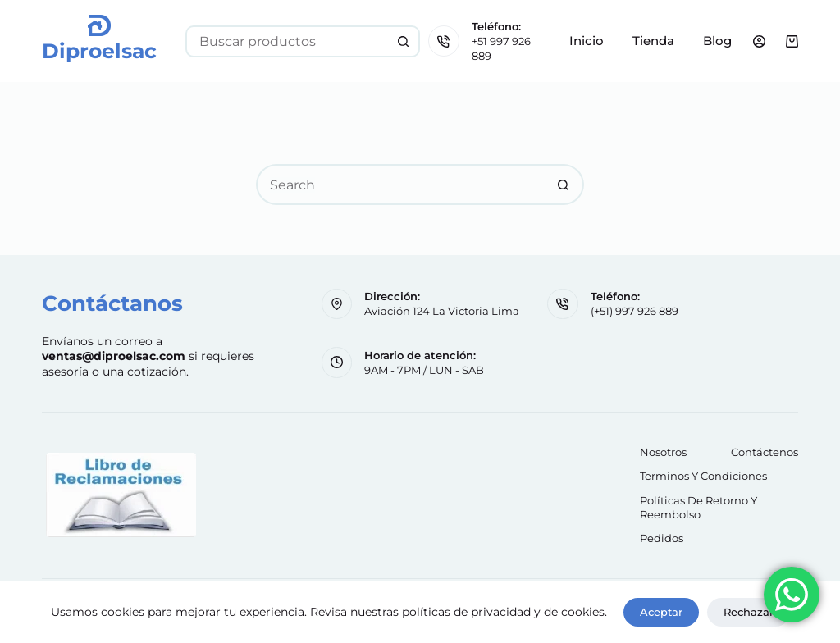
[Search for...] (287, 41)
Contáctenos (765, 452)
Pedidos (662, 538)
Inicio (587, 41)
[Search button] (404, 41)
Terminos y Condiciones (703, 476)
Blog (717, 41)
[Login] (759, 41)
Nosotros (663, 452)
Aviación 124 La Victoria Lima (442, 311)
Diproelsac (99, 51)
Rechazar (749, 612)
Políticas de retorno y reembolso (698, 507)
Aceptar (661, 612)
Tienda (653, 41)
